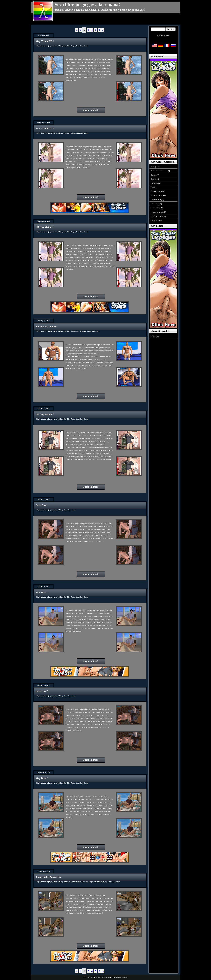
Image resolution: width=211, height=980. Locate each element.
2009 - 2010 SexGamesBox (102, 977)
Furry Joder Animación (49, 877)
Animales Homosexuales (72, 882)
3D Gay (60, 46)
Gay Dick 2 (42, 778)
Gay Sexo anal (82, 331)
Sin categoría (155, 220)
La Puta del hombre (47, 327)
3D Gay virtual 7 (45, 414)
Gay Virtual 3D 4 (45, 41)
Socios (125, 977)
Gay (153, 187)
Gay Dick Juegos (70, 46)
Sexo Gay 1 (42, 505)
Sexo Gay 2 (42, 691)
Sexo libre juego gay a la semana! (87, 5)
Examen (154, 179)
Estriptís (154, 175)
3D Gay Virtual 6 (45, 227)
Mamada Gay (156, 208)
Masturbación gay (101, 882)
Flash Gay (155, 183)
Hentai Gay (155, 204)
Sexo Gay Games (82, 46)
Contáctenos (155, 336)
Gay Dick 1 (42, 592)
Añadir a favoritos (163, 35)
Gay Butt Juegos (157, 191)
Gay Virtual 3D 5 (45, 128)
